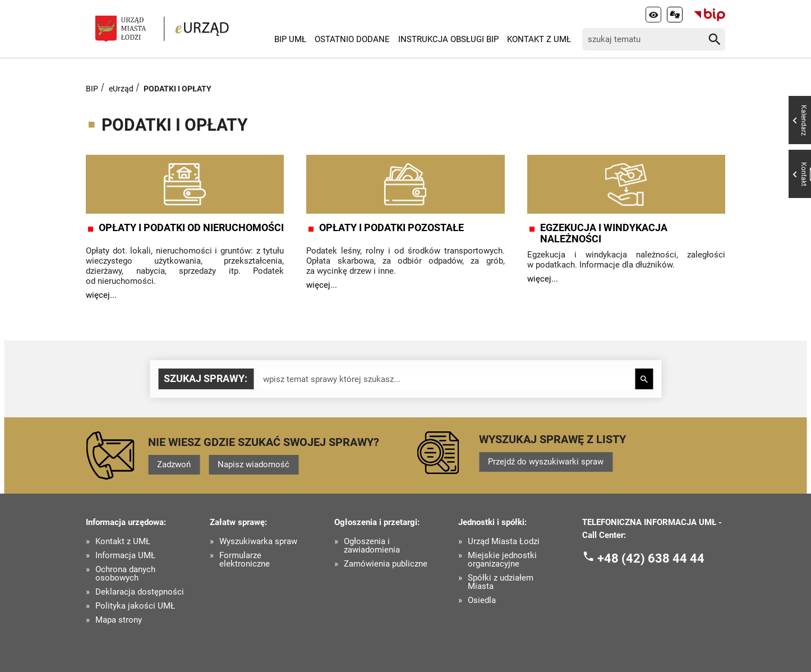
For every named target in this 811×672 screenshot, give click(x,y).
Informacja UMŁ (125, 556)
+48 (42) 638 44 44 (651, 558)
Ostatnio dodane (352, 39)
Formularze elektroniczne (245, 560)
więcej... (101, 295)
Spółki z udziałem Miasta (501, 582)
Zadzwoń (174, 464)
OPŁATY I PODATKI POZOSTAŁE (391, 228)
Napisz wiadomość (254, 464)
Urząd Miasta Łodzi (504, 542)
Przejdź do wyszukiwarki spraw (546, 462)
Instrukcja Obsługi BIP (448, 39)
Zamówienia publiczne (386, 564)
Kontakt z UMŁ (539, 39)
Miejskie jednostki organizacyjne (502, 560)
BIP (92, 89)
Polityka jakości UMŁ (135, 606)
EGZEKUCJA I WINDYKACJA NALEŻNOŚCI (604, 233)
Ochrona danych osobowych (125, 574)
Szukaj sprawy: (206, 378)
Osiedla (482, 600)
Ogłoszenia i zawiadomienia (372, 546)
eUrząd (121, 89)
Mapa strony (119, 620)
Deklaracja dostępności (140, 592)
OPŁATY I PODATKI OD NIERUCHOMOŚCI (191, 228)
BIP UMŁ (290, 39)
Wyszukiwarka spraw (258, 542)
